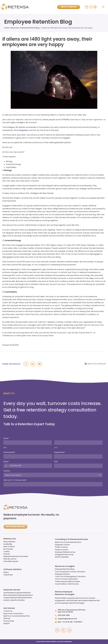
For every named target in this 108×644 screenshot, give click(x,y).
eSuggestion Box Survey (64, 555)
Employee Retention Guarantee (16, 556)
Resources (14, 28)
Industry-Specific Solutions (14, 600)
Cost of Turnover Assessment (66, 579)
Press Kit (7, 554)
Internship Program (11, 561)
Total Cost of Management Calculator (70, 577)
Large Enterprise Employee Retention (18, 598)
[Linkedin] (33, 364)
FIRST (5, 492)
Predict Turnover (61, 547)
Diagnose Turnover (62, 545)
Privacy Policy (9, 621)
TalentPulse (8, 575)
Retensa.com (10, 539)
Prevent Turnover (62, 550)
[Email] (39, 364)
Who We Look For (10, 559)
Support (7, 623)
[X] (26, 364)
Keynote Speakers (62, 557)
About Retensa (9, 542)
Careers (7, 552)
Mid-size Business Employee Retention (18, 595)
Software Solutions (13, 570)
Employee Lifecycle (62, 574)
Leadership (8, 544)
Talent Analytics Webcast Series (67, 582)
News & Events (9, 547)
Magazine (21, 130)
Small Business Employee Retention (17, 593)
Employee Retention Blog (30, 28)
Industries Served (12, 590)
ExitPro (6, 572)
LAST (56, 492)
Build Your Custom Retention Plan (68, 542)
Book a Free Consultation (13, 614)
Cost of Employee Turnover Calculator (70, 572)
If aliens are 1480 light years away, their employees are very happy (67, 28)
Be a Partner (8, 549)
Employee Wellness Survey (65, 552)
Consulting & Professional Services (72, 539)
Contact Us (8, 611)
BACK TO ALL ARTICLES (97, 364)
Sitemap (7, 618)
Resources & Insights (65, 566)
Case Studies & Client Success (67, 584)
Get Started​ (9, 608)
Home (7, 28)
